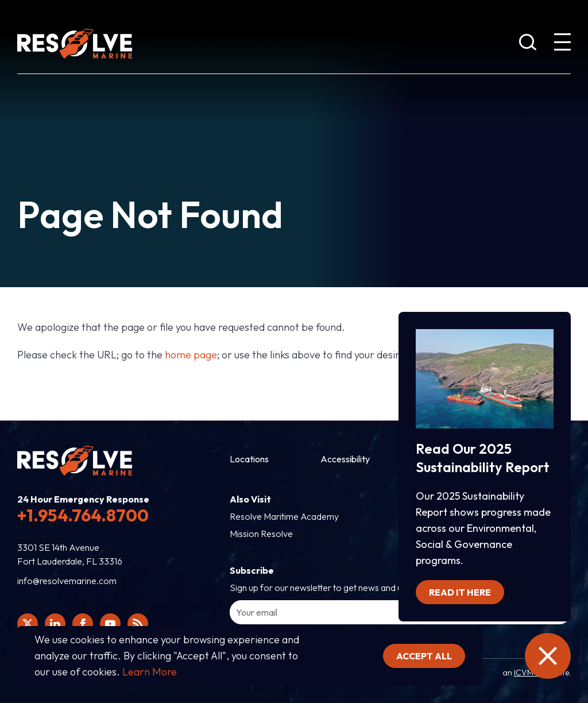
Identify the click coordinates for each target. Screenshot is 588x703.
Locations (249, 459)
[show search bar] (528, 44)
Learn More (150, 672)
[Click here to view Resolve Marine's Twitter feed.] (28, 624)
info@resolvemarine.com (67, 581)
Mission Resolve (261, 534)
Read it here (460, 592)
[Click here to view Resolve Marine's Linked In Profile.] (55, 624)
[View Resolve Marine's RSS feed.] (138, 624)
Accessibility (345, 459)
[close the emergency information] (548, 656)
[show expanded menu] (562, 44)
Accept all (424, 656)
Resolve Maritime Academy (284, 516)
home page (191, 355)
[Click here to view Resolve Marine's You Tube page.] (110, 624)
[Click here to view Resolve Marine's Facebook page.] (83, 624)
